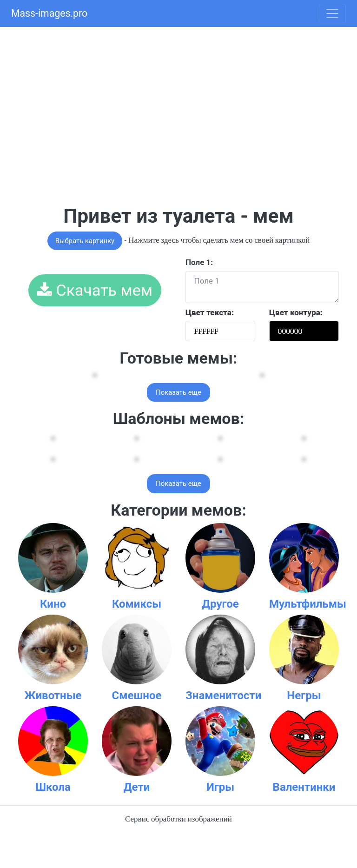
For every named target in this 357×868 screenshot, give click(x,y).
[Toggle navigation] (332, 13)
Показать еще (178, 392)
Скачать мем (95, 290)
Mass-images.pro (49, 13)
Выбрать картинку (85, 241)
